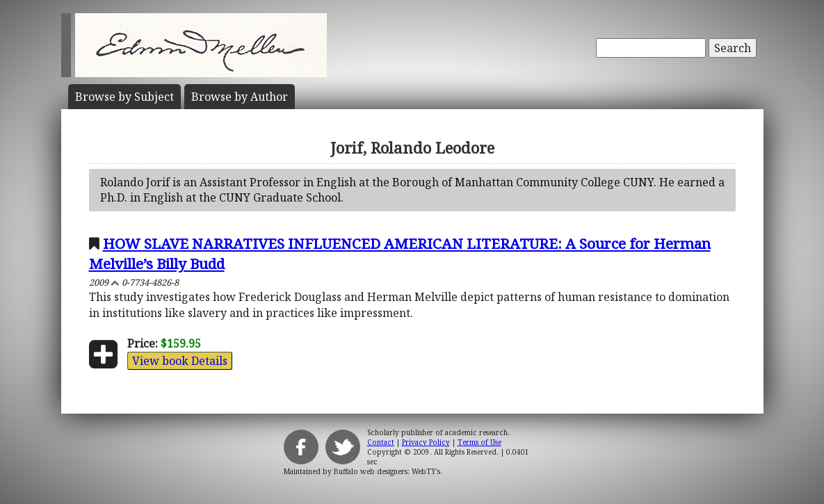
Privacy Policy (426, 442)
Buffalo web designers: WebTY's (387, 471)
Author (240, 97)
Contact (381, 442)
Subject (124, 97)
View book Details (180, 361)
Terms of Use (479, 442)
